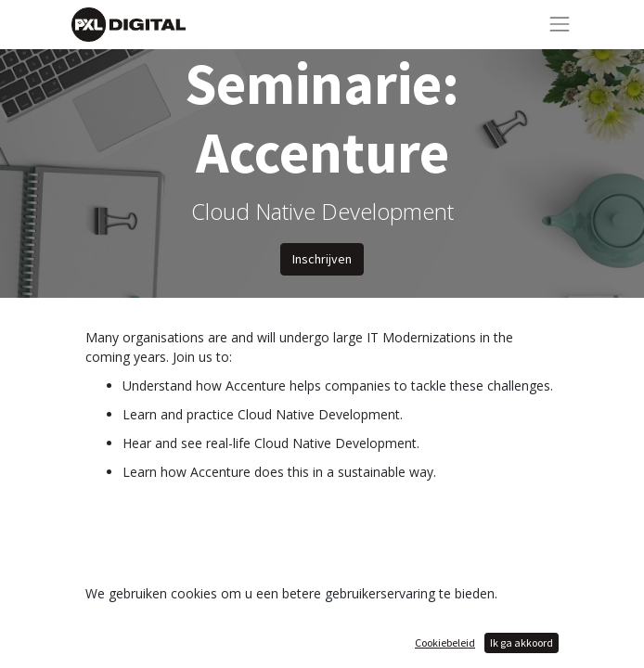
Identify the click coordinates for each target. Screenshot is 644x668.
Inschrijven (322, 259)
